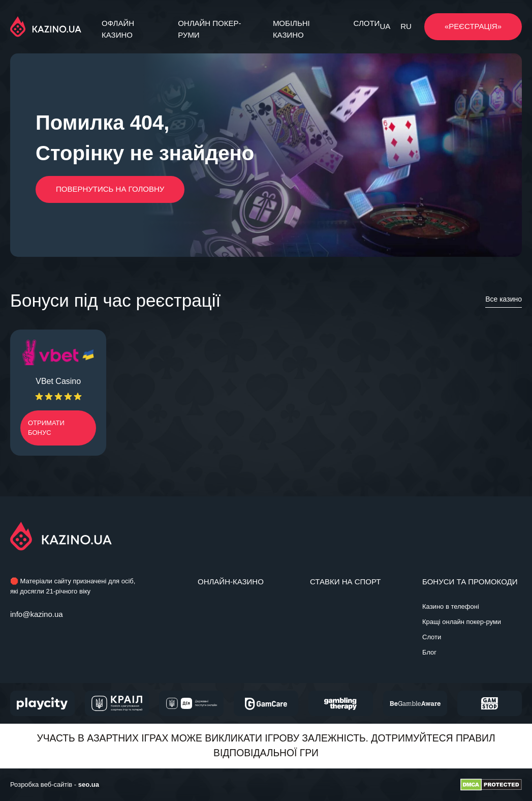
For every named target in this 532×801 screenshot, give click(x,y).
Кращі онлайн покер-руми (462, 622)
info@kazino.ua (37, 614)
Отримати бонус (46, 428)
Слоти (367, 23)
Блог (429, 652)
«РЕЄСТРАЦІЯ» (473, 26)
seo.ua (89, 784)
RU (406, 26)
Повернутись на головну (110, 189)
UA (385, 26)
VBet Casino (58, 381)
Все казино (504, 299)
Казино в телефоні (451, 606)
